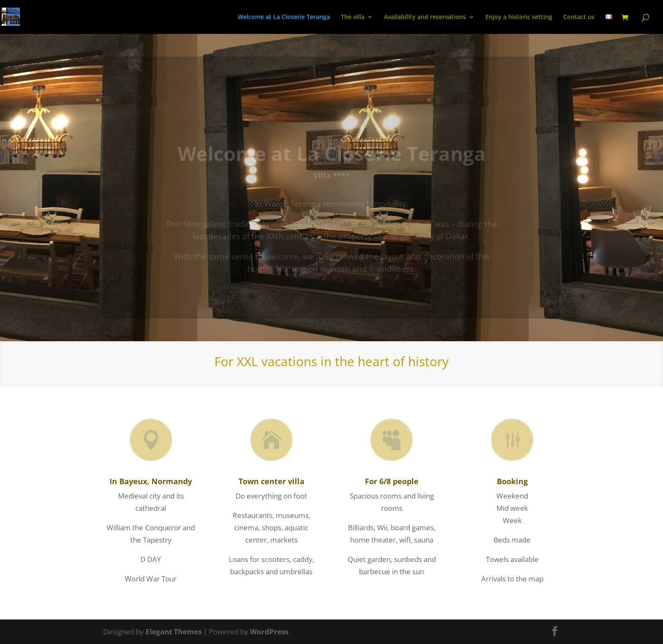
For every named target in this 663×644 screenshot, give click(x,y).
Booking (512, 481)
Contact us (579, 17)
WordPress (269, 632)
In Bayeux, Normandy (151, 481)
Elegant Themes (174, 632)
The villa (353, 17)
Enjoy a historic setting (519, 17)
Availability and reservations (425, 17)
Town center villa (271, 481)
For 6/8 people (392, 481)
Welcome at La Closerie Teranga (284, 17)
